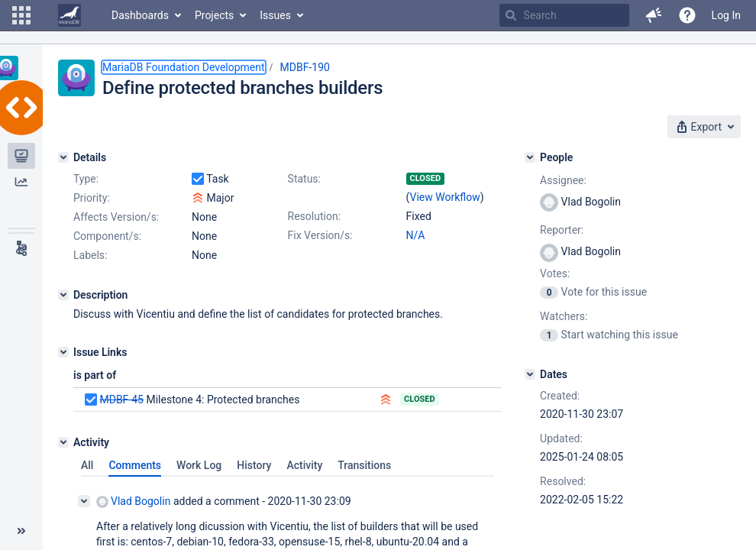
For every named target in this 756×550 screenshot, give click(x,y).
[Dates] (530, 374)
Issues (275, 15)
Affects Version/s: (116, 217)
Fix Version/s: (320, 235)
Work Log (199, 465)
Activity (304, 465)
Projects (214, 15)
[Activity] (63, 442)
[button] (21, 15)
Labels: (90, 255)
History (254, 465)
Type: (86, 179)
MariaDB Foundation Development (184, 67)
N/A (416, 235)
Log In (726, 15)
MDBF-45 (121, 400)
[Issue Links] (63, 352)
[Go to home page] (69, 15)
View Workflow (445, 197)
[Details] (63, 157)
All (87, 465)
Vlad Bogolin (133, 501)
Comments (135, 465)
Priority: (92, 198)
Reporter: (562, 230)
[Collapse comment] (84, 501)
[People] (530, 157)
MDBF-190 (305, 67)
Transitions (364, 465)
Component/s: (107, 236)
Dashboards (140, 15)
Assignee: (563, 180)
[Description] (63, 295)
